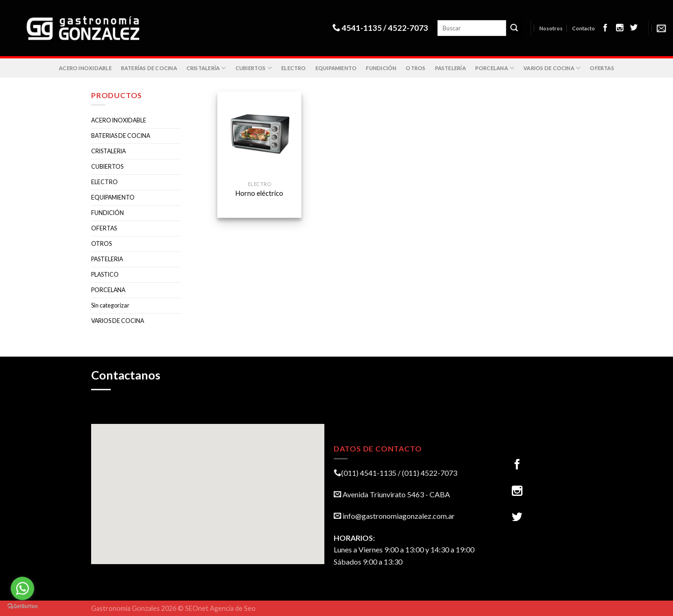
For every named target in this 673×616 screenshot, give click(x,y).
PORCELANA (495, 68)
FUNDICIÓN (381, 68)
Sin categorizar (110, 305)
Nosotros (551, 28)
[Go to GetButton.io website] (22, 606)
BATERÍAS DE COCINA (149, 68)
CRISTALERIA (108, 151)
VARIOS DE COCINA (552, 68)
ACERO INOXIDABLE (85, 68)
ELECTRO (294, 68)
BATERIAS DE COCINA (121, 136)
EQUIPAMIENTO (336, 68)
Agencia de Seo (233, 608)
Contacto (584, 28)
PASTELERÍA (451, 68)
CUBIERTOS (254, 68)
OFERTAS (602, 68)
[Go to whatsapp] (22, 588)
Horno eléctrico (259, 193)
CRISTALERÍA (206, 68)
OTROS (415, 68)
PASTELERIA (107, 259)
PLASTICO (105, 275)
